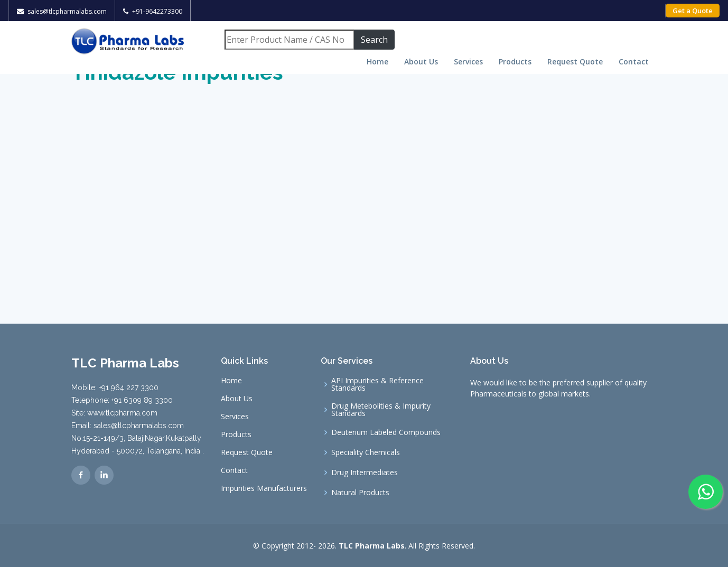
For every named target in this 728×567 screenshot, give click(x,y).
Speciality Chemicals (366, 452)
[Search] (290, 40)
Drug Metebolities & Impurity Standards (381, 410)
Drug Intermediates (365, 472)
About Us (421, 62)
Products (515, 62)
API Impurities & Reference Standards (377, 384)
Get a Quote (693, 11)
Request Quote (575, 62)
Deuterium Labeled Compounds (386, 432)
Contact (634, 62)
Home (377, 62)
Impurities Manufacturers (264, 488)
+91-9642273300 (157, 11)
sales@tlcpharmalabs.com (67, 11)
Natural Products (360, 493)
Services (468, 62)
